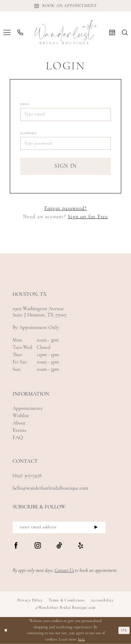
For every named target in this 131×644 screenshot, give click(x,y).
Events (19, 431)
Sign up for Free (88, 217)
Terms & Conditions (67, 601)
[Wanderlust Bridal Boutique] (65, 32)
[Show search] (125, 32)
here (81, 640)
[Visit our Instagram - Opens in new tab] (38, 546)
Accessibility (102, 601)
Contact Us (64, 571)
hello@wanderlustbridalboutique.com (50, 488)
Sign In (66, 166)
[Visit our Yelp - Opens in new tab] (81, 546)
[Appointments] (65, 6)
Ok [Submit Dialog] (124, 631)
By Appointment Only (36, 328)
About (19, 423)
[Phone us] (20, 32)
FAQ (18, 438)
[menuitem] (7, 32)
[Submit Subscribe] (96, 527)
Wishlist (21, 416)
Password (28, 133)
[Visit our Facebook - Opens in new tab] (16, 546)
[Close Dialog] (6, 631)
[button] (7, 32)
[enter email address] (59, 527)
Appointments (27, 409)
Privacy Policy (30, 601)
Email (25, 104)
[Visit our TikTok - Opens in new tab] (59, 546)
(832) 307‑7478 (27, 476)
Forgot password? (66, 209)
